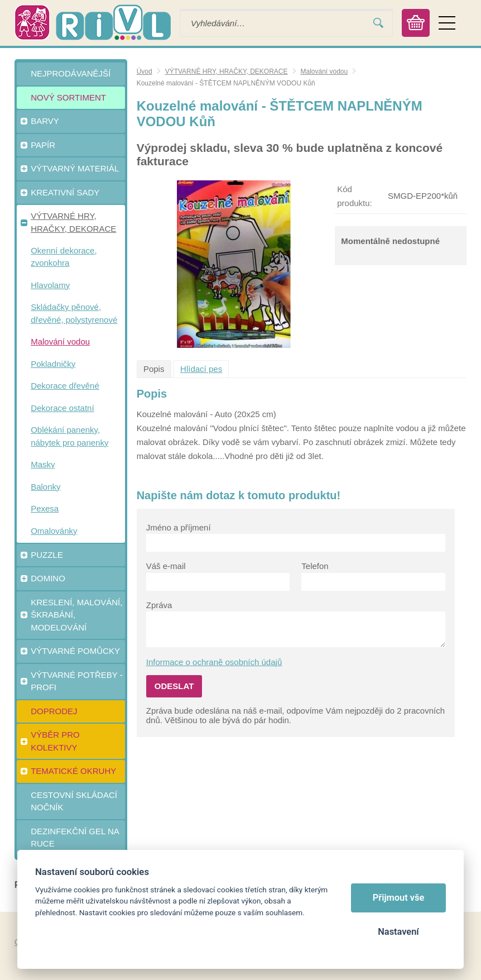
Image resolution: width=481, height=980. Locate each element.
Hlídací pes (201, 369)
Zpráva (159, 605)
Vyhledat (378, 23)
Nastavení (398, 932)
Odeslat (174, 686)
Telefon (315, 566)
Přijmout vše (399, 898)
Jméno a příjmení (179, 527)
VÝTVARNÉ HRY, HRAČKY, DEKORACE (227, 71)
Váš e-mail (166, 566)
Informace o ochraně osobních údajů (214, 662)
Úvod (145, 71)
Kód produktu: (355, 196)
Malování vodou (324, 71)
